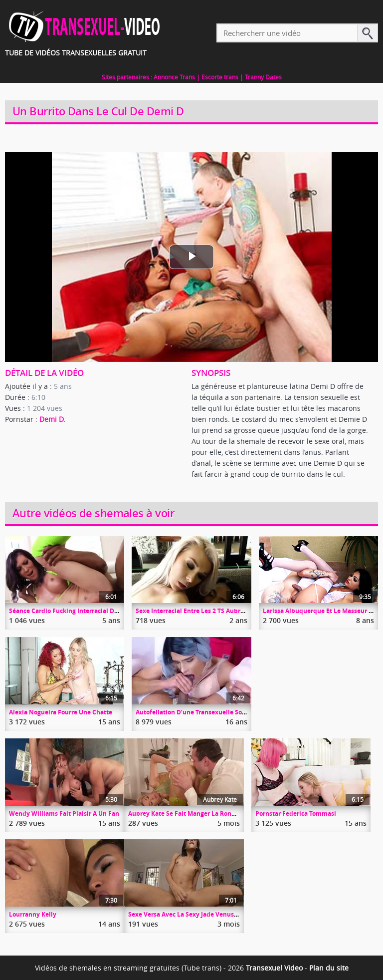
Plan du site (329, 968)
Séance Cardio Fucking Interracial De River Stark (80, 611)
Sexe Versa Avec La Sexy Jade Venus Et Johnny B (199, 914)
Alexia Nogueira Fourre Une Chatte (61, 712)
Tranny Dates (263, 77)
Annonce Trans (174, 77)
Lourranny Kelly (33, 914)
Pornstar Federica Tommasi (296, 814)
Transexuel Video (274, 968)
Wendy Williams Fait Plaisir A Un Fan (64, 814)
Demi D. (52, 419)
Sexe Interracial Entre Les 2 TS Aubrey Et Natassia (209, 611)
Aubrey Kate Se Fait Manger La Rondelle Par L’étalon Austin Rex (222, 814)
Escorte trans (220, 77)
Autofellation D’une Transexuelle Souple (195, 712)
